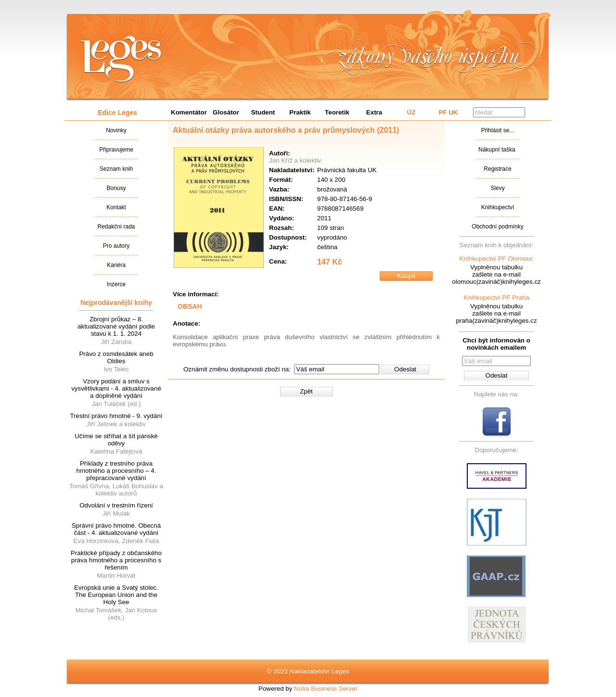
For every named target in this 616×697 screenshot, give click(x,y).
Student (263, 112)
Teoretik (337, 112)
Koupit (406, 276)
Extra (374, 112)
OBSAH (190, 306)
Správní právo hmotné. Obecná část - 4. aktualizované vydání (116, 529)
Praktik (300, 112)
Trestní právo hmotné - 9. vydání (116, 416)
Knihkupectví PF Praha (496, 298)
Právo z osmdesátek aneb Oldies (116, 357)
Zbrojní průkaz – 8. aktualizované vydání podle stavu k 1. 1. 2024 (116, 326)
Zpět (306, 391)
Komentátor (189, 112)
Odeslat (405, 369)
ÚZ (411, 112)
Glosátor (226, 112)
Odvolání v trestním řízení (116, 505)
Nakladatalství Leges (121, 59)
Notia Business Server (326, 689)
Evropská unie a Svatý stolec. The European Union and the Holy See (116, 595)
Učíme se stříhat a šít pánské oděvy (116, 440)
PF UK (449, 112)
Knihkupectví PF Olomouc (496, 259)
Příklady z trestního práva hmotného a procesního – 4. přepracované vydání (116, 471)
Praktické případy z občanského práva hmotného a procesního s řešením (116, 560)
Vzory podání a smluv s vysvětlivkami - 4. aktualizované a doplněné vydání (116, 388)
